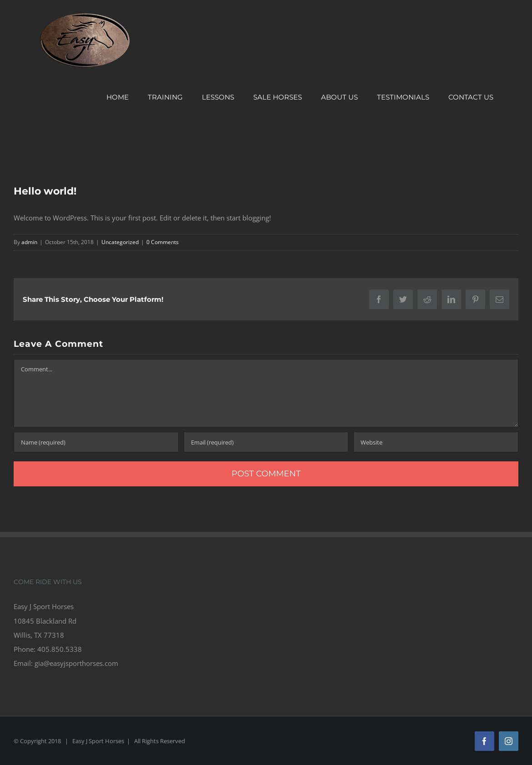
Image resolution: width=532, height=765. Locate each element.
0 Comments (163, 242)
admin (29, 242)
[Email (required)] (266, 442)
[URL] (436, 442)
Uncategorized (120, 242)
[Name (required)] (96, 442)
